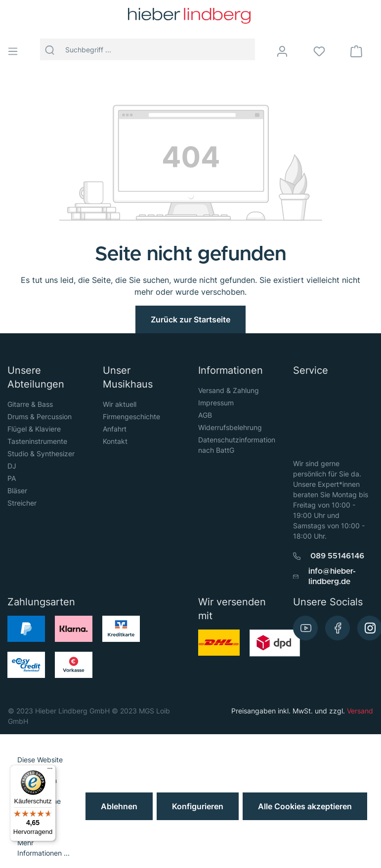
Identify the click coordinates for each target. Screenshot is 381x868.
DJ (12, 466)
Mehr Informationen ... (43, 848)
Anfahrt (115, 429)
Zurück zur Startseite (190, 319)
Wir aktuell (120, 404)
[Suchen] (50, 49)
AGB (205, 415)
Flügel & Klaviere (34, 429)
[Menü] (17, 51)
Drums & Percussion (40, 416)
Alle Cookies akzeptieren (305, 806)
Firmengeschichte (131, 416)
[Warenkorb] (362, 51)
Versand (360, 711)
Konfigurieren (198, 806)
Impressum (216, 403)
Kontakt (115, 441)
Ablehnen (119, 806)
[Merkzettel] (325, 51)
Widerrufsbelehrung (230, 427)
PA (12, 478)
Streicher (22, 503)
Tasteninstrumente (37, 441)
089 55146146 (337, 556)
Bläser (17, 491)
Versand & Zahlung (229, 390)
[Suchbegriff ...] (157, 49)
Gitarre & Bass (30, 404)
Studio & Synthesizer (41, 454)
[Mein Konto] (288, 51)
